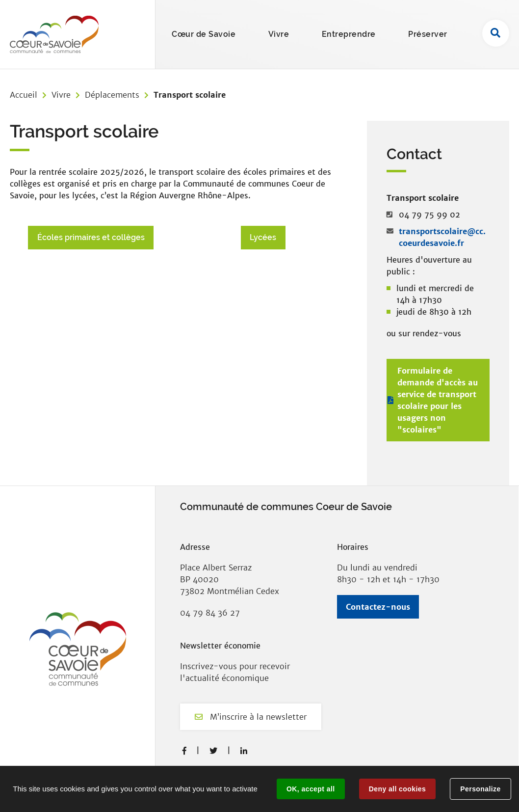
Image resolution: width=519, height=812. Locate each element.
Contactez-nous (378, 607)
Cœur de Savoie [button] (204, 34)
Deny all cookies (397, 789)
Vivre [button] (279, 34)
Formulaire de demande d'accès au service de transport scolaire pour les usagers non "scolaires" (438, 400)
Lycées (263, 237)
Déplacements (112, 95)
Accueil (24, 95)
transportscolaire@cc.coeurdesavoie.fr (442, 237)
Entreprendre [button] (349, 34)
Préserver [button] (428, 34)
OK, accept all (311, 789)
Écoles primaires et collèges (91, 237)
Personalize (480, 789)
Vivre (61, 95)
